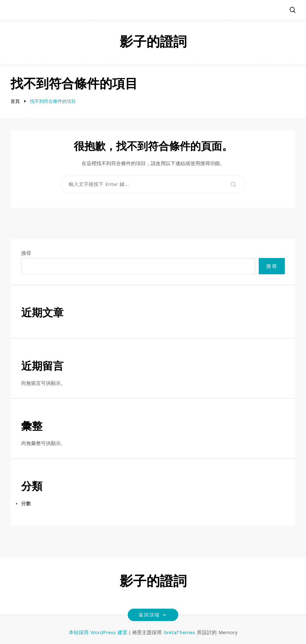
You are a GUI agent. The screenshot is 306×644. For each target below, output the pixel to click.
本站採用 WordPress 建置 (99, 632)
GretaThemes (179, 632)
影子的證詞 (153, 43)
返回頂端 (153, 615)
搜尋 (26, 253)
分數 (26, 503)
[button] (293, 10)
